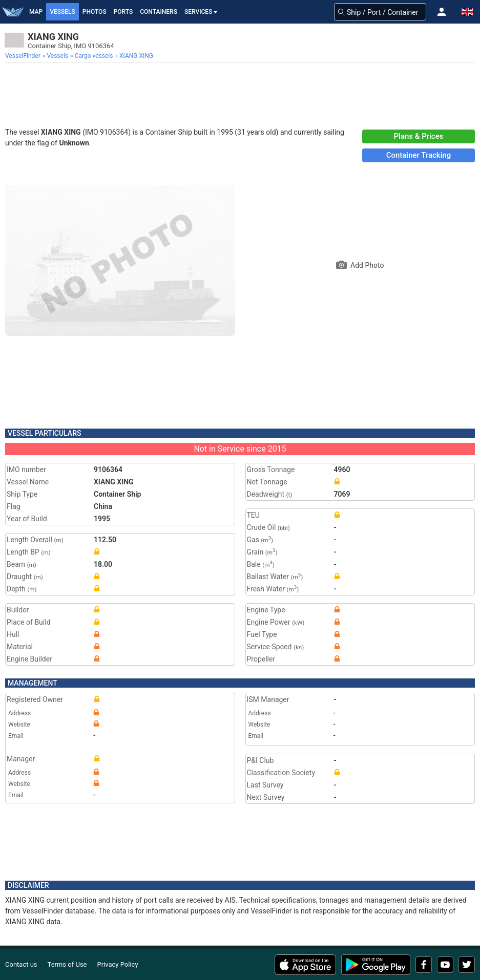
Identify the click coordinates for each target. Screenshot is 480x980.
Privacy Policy (118, 964)
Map (36, 12)
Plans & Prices (419, 136)
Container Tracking (419, 155)
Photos (95, 12)
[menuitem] (24, 56)
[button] (442, 12)
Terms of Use (67, 964)
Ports (123, 12)
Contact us (21, 964)
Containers (159, 12)
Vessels (62, 12)
